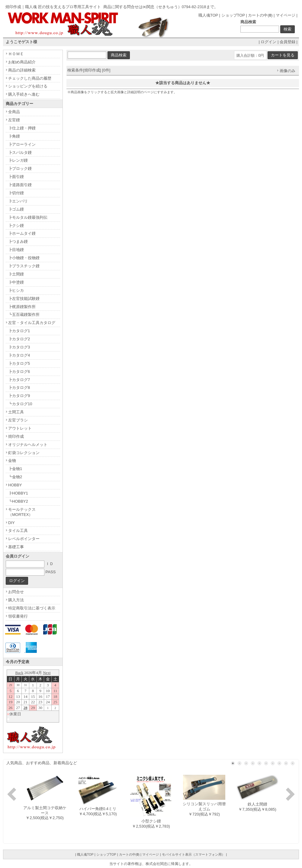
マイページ (286, 15)
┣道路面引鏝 (20, 185)
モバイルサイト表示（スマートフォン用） (193, 854)
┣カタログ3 (19, 347)
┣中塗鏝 (16, 282)
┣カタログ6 (19, 372)
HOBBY (15, 485)
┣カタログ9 (19, 396)
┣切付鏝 (16, 193)
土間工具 (16, 412)
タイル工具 (18, 531)
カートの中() (260, 15)
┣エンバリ (18, 201)
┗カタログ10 (20, 404)
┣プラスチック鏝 (24, 266)
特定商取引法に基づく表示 (32, 608)
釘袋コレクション (24, 453)
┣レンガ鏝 (18, 160)
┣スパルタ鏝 (20, 153)
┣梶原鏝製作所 (22, 307)
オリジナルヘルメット (28, 445)
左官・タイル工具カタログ (32, 323)
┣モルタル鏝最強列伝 (28, 217)
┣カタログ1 (19, 331)
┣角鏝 (14, 136)
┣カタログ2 (19, 339)
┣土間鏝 (16, 274)
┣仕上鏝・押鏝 (22, 128)
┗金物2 (15, 477)
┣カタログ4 (19, 355)
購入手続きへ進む (24, 94)
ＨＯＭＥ (16, 54)
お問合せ (16, 592)
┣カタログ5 (19, 363)
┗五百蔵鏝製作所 (24, 315)
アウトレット (20, 428)
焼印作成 (16, 436)
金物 (12, 461)
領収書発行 (18, 616)
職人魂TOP (208, 15)
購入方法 (16, 600)
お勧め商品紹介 (22, 62)
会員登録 (288, 42)
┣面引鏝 (16, 177)
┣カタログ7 (19, 380)
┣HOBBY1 (18, 493)
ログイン (268, 42)
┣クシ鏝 (16, 226)
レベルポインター (24, 539)
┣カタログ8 (19, 388)
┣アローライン (22, 144)
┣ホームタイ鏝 (22, 233)
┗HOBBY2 (18, 501)
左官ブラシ (18, 420)
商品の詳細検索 (22, 70)
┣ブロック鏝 (20, 169)
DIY (11, 523)
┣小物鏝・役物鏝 (24, 258)
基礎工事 (16, 547)
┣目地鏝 (16, 250)
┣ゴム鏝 (16, 209)
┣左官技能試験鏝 (24, 299)
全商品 (14, 112)
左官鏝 (14, 120)
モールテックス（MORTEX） (22, 512)
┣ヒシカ (16, 290)
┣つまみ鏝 (18, 242)
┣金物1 (15, 469)
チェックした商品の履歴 (30, 78)
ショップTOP (233, 15)
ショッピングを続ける (28, 86)
